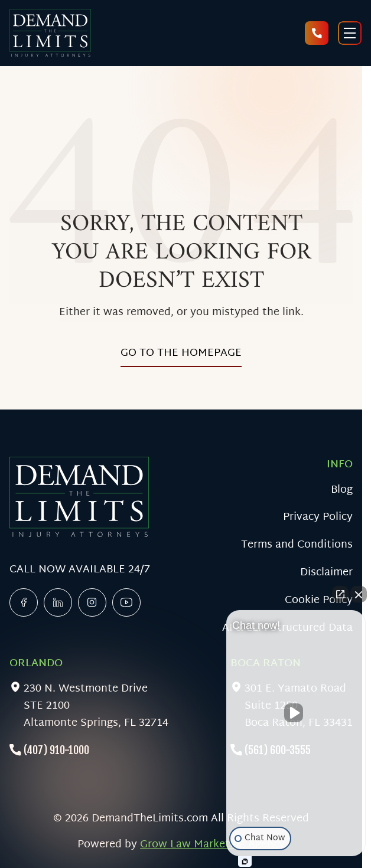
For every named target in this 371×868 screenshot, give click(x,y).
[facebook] (24, 602)
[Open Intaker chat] (245, 862)
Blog (342, 491)
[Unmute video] (296, 713)
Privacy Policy (318, 518)
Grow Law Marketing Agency (212, 845)
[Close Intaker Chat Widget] (359, 594)
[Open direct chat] (340, 594)
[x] (92, 602)
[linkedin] (58, 602)
